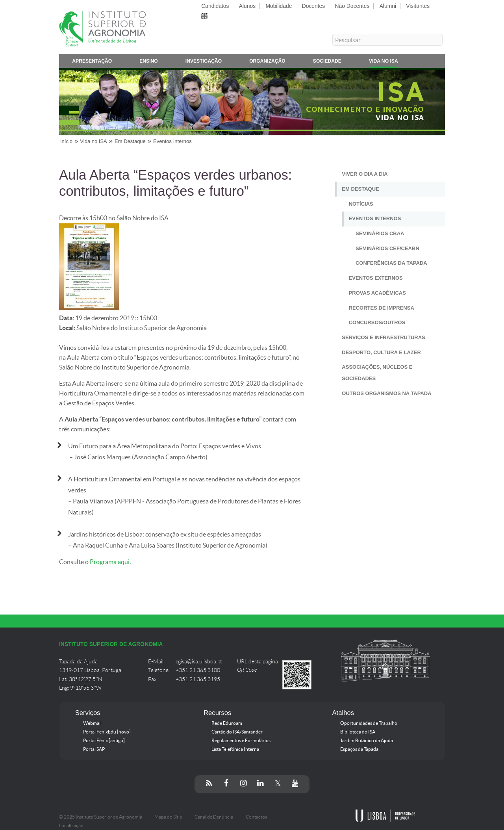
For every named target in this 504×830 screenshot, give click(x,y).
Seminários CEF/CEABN (387, 248)
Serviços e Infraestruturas (383, 337)
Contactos (256, 817)
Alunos (247, 6)
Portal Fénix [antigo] (104, 741)
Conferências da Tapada (391, 263)
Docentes (314, 6)
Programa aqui (110, 562)
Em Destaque (360, 189)
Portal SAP (94, 749)
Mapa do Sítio (168, 817)
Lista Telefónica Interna (235, 749)
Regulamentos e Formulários (241, 741)
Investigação (204, 62)
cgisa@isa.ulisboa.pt (199, 662)
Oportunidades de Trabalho (369, 723)
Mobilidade (279, 6)
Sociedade (327, 62)
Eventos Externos (376, 278)
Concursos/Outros (377, 322)
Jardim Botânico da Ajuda (367, 741)
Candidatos (215, 6)
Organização (267, 62)
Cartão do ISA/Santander (237, 732)
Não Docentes (352, 6)
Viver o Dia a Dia (365, 174)
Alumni (388, 6)
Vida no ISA (384, 62)
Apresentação (92, 62)
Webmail (92, 723)
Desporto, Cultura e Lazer (381, 352)
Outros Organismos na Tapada (386, 393)
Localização (71, 826)
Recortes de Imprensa (382, 308)
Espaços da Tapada (359, 749)
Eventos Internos (375, 218)
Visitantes (418, 6)
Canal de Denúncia (214, 817)
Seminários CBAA (380, 233)
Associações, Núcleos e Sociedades (377, 373)
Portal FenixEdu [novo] (107, 732)
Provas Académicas (377, 293)
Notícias (361, 204)
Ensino (149, 62)
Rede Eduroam (227, 723)
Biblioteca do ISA (358, 732)
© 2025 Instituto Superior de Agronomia (101, 817)
